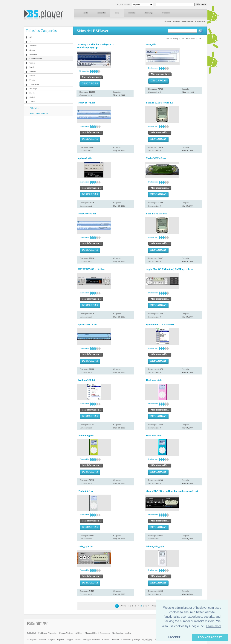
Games (32, 63)
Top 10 (32, 101)
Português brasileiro (91, 640)
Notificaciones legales (121, 633)
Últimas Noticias (66, 633)
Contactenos (105, 633)
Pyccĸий (115, 640)
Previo (123, 606)
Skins (117, 13)
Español (61, 640)
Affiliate (79, 633)
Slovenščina (126, 640)
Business (33, 54)
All (31, 37)
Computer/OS (36, 58)
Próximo (155, 606)
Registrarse (200, 21)
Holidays (33, 89)
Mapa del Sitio (91, 633)
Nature (32, 76)
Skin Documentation (39, 114)
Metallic (33, 71)
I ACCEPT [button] (174, 637)
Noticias (132, 13)
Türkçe (137, 640)
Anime (32, 50)
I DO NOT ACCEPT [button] (210, 637)
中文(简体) (147, 640)
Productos (101, 13)
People (32, 80)
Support (166, 13)
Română (106, 640)
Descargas (149, 13)
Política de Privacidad (47, 633)
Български (32, 640)
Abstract (33, 46)
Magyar (70, 640)
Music (32, 67)
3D (31, 41)
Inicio (85, 13)
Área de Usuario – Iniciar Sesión (178, 21)
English (51, 640)
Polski (78, 640)
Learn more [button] (214, 626)
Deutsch (42, 640)
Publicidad (32, 633)
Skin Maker (35, 108)
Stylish (32, 97)
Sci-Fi (32, 93)
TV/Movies (34, 84)
